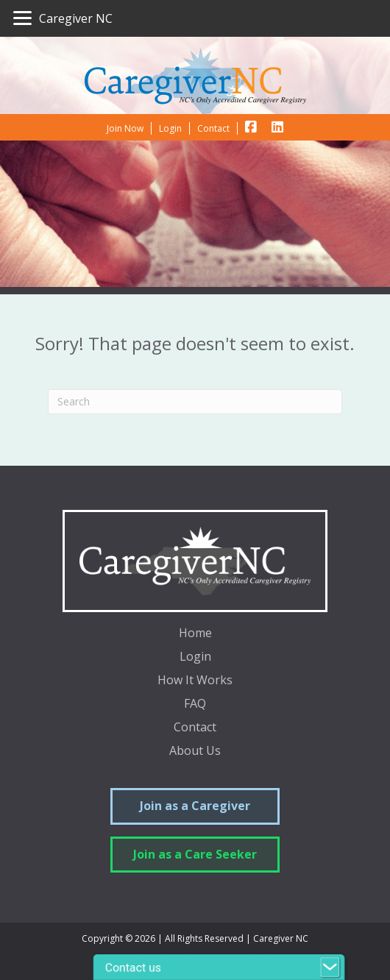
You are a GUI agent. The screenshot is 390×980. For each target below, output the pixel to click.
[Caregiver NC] (63, 18)
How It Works (195, 681)
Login (195, 657)
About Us (195, 752)
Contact (195, 728)
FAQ (195, 704)
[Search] (195, 402)
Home (195, 634)
